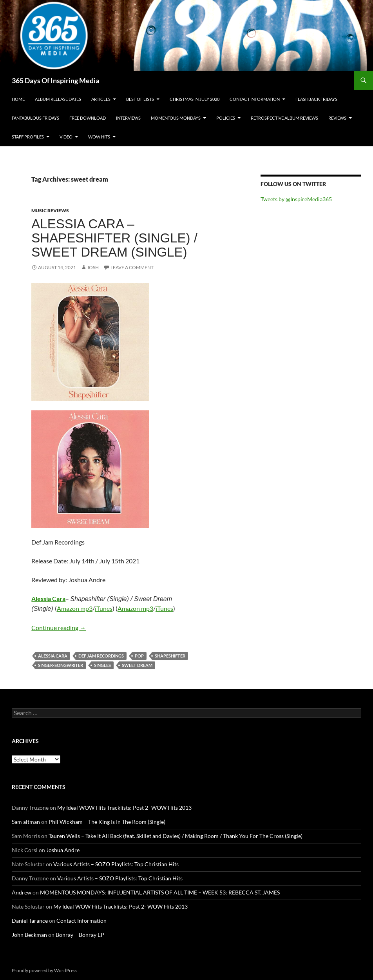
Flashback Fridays (316, 99)
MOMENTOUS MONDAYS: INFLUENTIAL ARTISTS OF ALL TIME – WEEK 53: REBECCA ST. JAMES (160, 892)
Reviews (337, 118)
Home (18, 99)
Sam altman (26, 822)
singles (102, 665)
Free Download (88, 118)
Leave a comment (132, 267)
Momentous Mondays (176, 118)
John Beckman (29, 935)
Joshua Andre (63, 850)
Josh (93, 267)
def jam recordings (101, 656)
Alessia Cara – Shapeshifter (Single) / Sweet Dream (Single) (114, 238)
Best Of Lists (140, 99)
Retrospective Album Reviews (284, 118)
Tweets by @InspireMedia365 (296, 199)
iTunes (104, 608)
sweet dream (137, 665)
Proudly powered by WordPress (44, 970)
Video (66, 137)
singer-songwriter (61, 665)
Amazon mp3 (75, 608)
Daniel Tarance (30, 921)
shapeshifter (170, 656)
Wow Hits (99, 137)
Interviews (128, 118)
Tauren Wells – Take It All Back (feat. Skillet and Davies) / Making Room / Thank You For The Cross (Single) (176, 836)
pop (139, 656)
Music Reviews (50, 210)
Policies (226, 118)
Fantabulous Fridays (35, 118)
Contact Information (255, 99)
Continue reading (59, 628)
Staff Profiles (28, 137)
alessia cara (53, 656)
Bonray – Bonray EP (80, 935)
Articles (101, 99)
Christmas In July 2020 (195, 99)
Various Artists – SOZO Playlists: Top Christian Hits (116, 864)
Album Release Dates (58, 99)
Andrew (22, 892)
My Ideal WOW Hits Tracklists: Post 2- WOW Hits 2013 (124, 808)
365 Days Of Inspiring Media (55, 80)
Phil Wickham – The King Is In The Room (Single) (107, 822)
